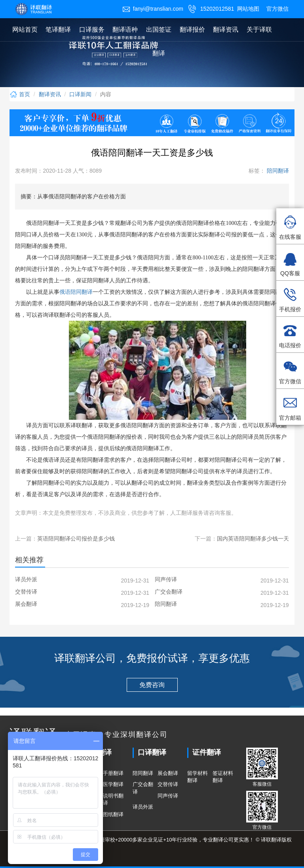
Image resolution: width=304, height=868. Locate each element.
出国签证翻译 (159, 41)
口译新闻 (80, 94)
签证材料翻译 (223, 777)
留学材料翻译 (198, 777)
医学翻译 (113, 784)
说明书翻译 (113, 799)
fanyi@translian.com (153, 9)
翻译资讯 (226, 30)
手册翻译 (113, 773)
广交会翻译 (143, 788)
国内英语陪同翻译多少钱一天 (253, 539)
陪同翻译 (277, 171)
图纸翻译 (113, 814)
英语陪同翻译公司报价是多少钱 (76, 539)
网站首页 (25, 30)
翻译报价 (192, 30)
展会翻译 (168, 773)
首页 (20, 94)
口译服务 (92, 30)
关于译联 (259, 30)
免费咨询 (152, 685)
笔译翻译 (58, 30)
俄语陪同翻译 (76, 292)
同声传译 (168, 796)
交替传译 (168, 784)
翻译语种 (125, 30)
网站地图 (248, 9)
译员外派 (143, 807)
